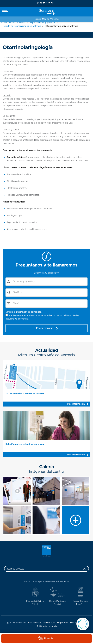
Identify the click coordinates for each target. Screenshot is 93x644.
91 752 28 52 (45, 3)
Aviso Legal (49, 623)
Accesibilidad (34, 623)
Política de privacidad (47, 626)
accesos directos (47, 570)
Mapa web (63, 623)
